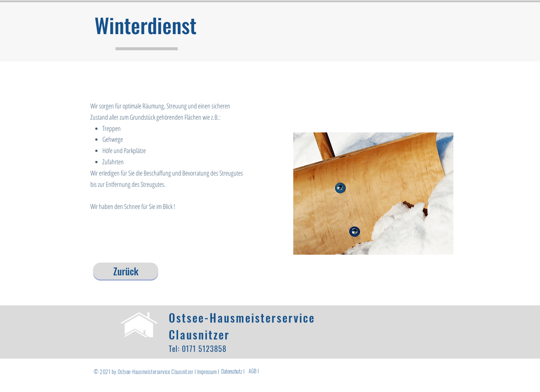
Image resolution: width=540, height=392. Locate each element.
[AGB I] (254, 371)
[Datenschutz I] (233, 371)
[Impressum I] (208, 372)
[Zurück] (126, 271)
